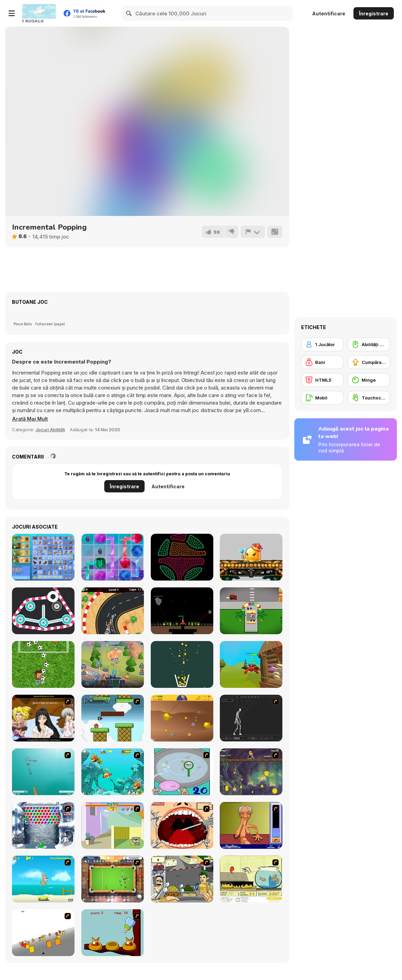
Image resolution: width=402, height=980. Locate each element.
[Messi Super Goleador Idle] (43, 664)
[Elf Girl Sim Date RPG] (43, 718)
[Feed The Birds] (113, 933)
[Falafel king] (182, 879)
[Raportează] (253, 232)
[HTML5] (322, 380)
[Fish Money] (251, 772)
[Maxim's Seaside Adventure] (43, 879)
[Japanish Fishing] (182, 772)
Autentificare (329, 13)
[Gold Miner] (182, 718)
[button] (30, 419)
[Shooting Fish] (43, 772)
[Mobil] (322, 398)
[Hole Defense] (113, 664)
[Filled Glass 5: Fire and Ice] (182, 664)
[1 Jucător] (322, 344)
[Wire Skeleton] (251, 718)
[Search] (129, 13)
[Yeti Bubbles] (43, 825)
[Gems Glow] (113, 557)
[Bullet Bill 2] (113, 718)
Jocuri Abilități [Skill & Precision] (50, 430)
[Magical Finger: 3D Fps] (251, 664)
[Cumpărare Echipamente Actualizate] (369, 362)
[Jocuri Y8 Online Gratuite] (39, 13)
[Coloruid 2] (182, 557)
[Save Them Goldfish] (251, 879)
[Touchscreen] (369, 398)
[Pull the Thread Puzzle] (43, 611)
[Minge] (369, 380)
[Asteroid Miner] (182, 611)
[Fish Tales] (113, 772)
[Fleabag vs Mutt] (113, 825)
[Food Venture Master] (251, 611)
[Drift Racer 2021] (113, 611)
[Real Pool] (113, 879)
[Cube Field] (43, 933)
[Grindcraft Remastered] (43, 557)
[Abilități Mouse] (369, 344)
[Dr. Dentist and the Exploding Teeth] (182, 825)
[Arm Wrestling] (251, 825)
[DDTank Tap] (251, 557)
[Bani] (322, 362)
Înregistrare (374, 13)
